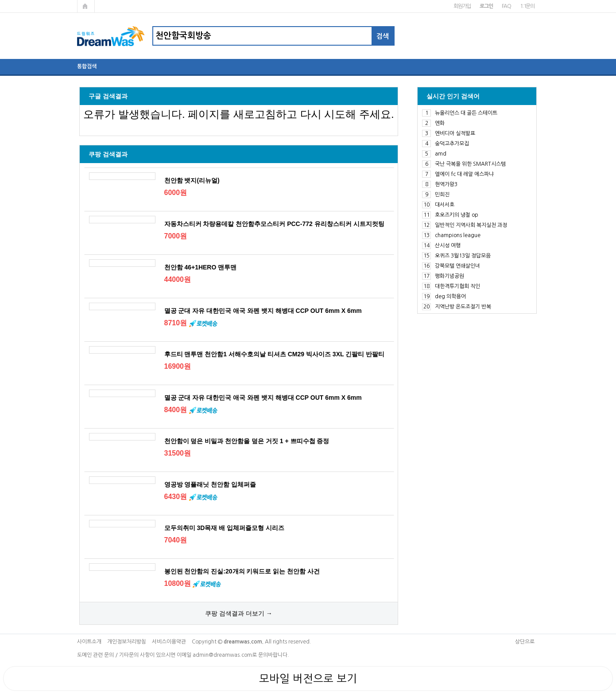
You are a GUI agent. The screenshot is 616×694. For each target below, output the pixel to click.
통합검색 (87, 66)
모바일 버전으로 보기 (308, 678)
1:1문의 (527, 6)
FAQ (506, 6)
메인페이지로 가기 (86, 6)
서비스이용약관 (169, 642)
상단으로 (525, 642)
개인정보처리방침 (127, 642)
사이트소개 (89, 642)
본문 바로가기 (0, 0)
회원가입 (462, 6)
